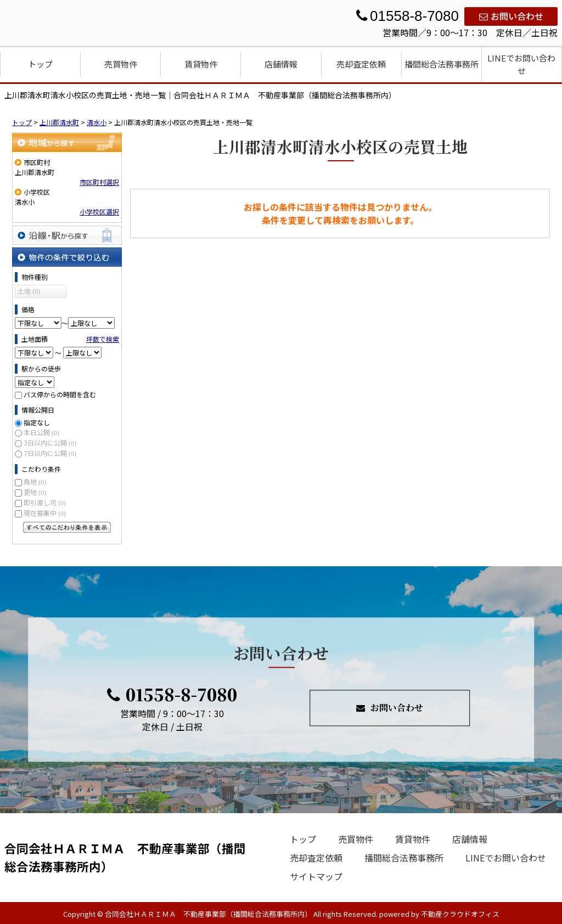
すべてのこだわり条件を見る (67, 527)
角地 (35, 481)
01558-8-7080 (172, 695)
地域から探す (67, 142)
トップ (40, 64)
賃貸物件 (201, 64)
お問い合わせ (511, 16)
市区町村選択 (99, 182)
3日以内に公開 (50, 443)
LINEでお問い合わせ (521, 64)
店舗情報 (281, 64)
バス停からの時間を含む (60, 394)
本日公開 (41, 432)
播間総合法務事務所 (442, 64)
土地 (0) (29, 291)
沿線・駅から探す (67, 235)
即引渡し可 (45, 502)
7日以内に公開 (50, 453)
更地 (35, 492)
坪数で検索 (103, 339)
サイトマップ (316, 876)
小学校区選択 (99, 212)
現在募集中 (45, 513)
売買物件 (121, 64)
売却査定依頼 (361, 64)
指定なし (37, 422)
